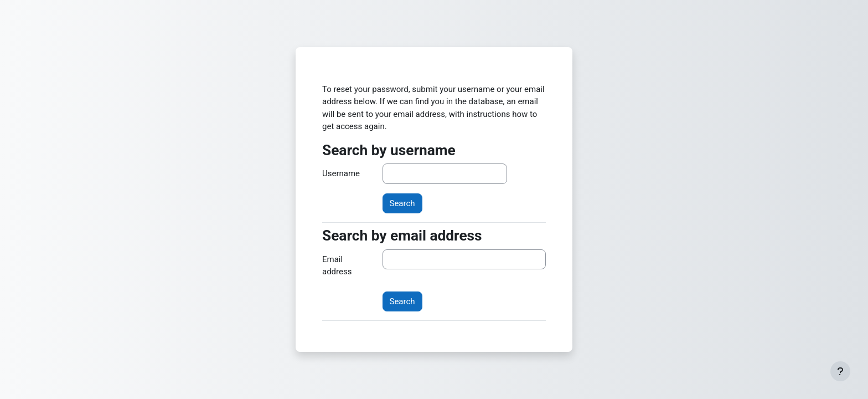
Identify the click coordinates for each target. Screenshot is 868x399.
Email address (337, 266)
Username (341, 173)
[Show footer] (840, 371)
